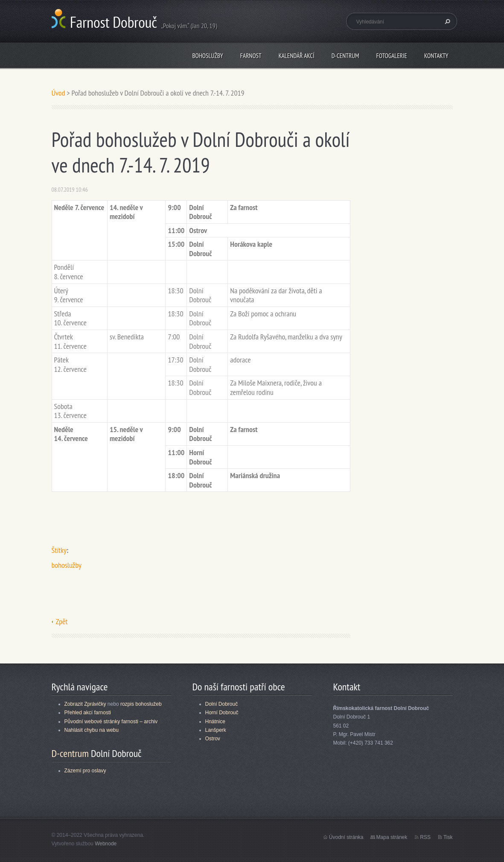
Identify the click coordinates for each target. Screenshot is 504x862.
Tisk (448, 837)
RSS (425, 837)
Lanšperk (216, 730)
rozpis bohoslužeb (141, 704)
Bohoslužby (207, 56)
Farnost (251, 56)
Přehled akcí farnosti (88, 713)
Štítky (59, 550)
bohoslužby (67, 565)
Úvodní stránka (346, 837)
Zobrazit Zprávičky (85, 704)
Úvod (58, 93)
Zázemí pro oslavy (85, 771)
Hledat (446, 21)
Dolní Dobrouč (222, 704)
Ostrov (213, 739)
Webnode (106, 844)
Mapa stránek (392, 837)
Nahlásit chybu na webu (92, 730)
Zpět (62, 621)
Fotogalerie (392, 56)
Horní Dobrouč (222, 713)
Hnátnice (215, 722)
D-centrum (345, 56)
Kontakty (436, 56)
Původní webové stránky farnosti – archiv (111, 722)
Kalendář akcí (297, 56)
